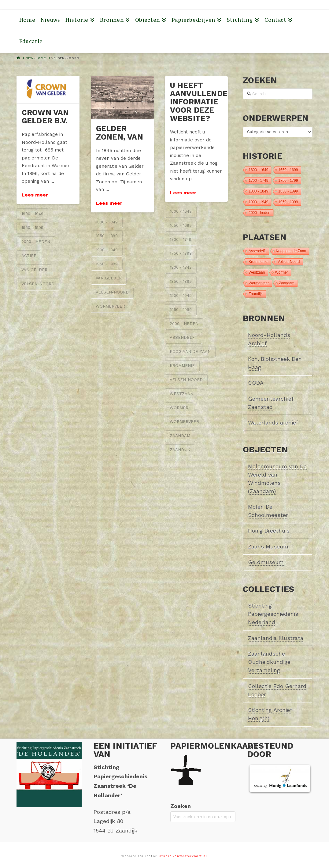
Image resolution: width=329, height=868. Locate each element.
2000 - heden (36, 242)
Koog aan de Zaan (190, 352)
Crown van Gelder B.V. (45, 117)
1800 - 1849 (107, 222)
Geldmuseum (266, 562)
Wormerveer (110, 306)
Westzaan (181, 394)
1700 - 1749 (181, 239)
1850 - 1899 (107, 236)
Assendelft (183, 337)
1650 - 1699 (181, 225)
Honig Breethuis (269, 531)
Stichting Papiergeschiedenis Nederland (273, 614)
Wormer (179, 408)
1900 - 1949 (32, 214)
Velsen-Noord (38, 284)
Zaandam (180, 436)
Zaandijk (180, 450)
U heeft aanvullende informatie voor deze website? (199, 102)
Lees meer (35, 195)
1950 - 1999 (32, 228)
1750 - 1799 (181, 253)
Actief (29, 256)
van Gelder (34, 270)
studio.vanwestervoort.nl (183, 856)
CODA (256, 383)
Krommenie (182, 366)
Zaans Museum (268, 546)
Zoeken (181, 806)
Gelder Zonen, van (120, 133)
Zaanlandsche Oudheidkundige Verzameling (269, 662)
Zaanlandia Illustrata (276, 638)
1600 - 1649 (181, 211)
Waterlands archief (273, 423)
